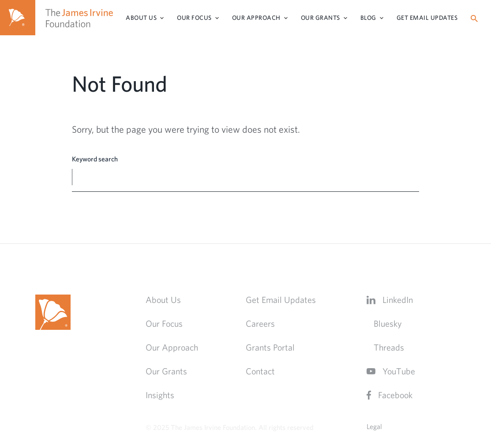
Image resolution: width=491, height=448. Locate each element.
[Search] (474, 19)
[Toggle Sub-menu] (162, 18)
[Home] (18, 18)
